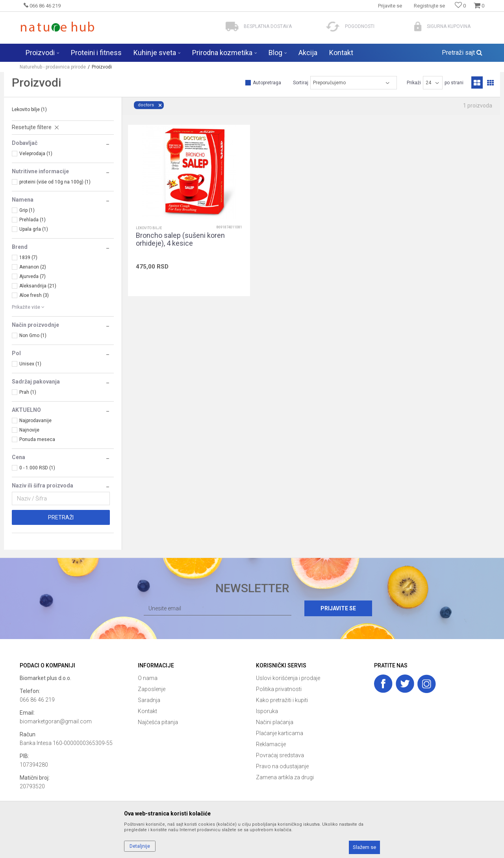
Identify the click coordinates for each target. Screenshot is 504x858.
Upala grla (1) (34, 229)
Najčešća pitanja (158, 722)
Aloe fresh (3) (34, 295)
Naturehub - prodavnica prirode (53, 67)
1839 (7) (28, 258)
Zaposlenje (152, 689)
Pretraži (61, 517)
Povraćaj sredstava (280, 755)
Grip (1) (27, 210)
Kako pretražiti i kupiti (282, 700)
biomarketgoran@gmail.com (56, 721)
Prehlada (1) (32, 220)
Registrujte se (429, 6)
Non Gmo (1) (33, 335)
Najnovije (29, 430)
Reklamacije (271, 744)
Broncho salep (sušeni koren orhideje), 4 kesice (180, 239)
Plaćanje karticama (280, 733)
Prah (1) (28, 392)
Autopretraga (267, 83)
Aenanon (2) (33, 267)
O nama (148, 678)
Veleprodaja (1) (36, 154)
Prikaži (414, 83)
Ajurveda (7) (32, 276)
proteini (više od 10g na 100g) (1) (55, 182)
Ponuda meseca (37, 439)
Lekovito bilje (29, 109)
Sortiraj (301, 83)
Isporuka (267, 711)
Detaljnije (140, 846)
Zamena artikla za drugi (285, 777)
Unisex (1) (30, 364)
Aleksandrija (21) (38, 286)
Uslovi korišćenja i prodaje (288, 678)
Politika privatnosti (279, 689)
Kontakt (147, 711)
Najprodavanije (35, 421)
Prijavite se (338, 608)
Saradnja (149, 700)
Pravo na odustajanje (282, 766)
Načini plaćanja (275, 722)
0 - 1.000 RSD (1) (37, 468)
